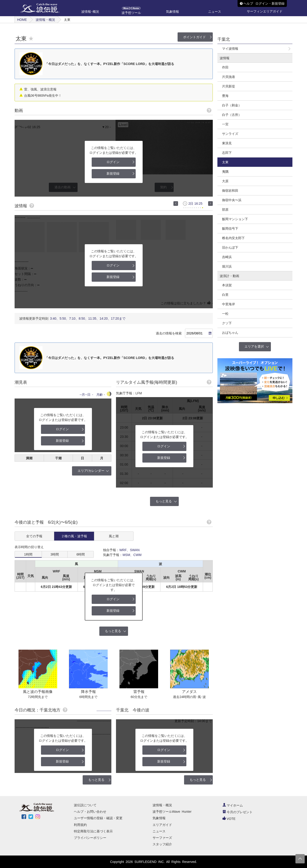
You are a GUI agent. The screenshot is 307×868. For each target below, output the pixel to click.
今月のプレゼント (238, 812)
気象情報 (159, 818)
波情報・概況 (45, 20)
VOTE (229, 819)
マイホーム (233, 805)
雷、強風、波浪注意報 (40, 89)
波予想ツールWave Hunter (172, 812)
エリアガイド (162, 825)
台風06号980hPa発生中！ (43, 96)
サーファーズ (162, 838)
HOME (22, 20)
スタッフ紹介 (162, 844)
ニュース (159, 831)
